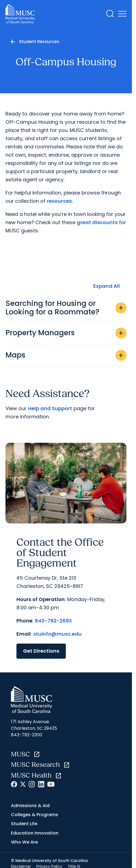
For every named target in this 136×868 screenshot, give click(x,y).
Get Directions (41, 651)
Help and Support (50, 408)
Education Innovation (35, 833)
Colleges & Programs (35, 815)
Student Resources (39, 42)
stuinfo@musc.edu (57, 634)
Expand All (107, 286)
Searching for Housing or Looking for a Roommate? (66, 308)
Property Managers (66, 333)
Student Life (24, 824)
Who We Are (24, 842)
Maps (66, 355)
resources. (60, 201)
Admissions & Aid (30, 806)
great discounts (97, 222)
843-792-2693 (53, 621)
